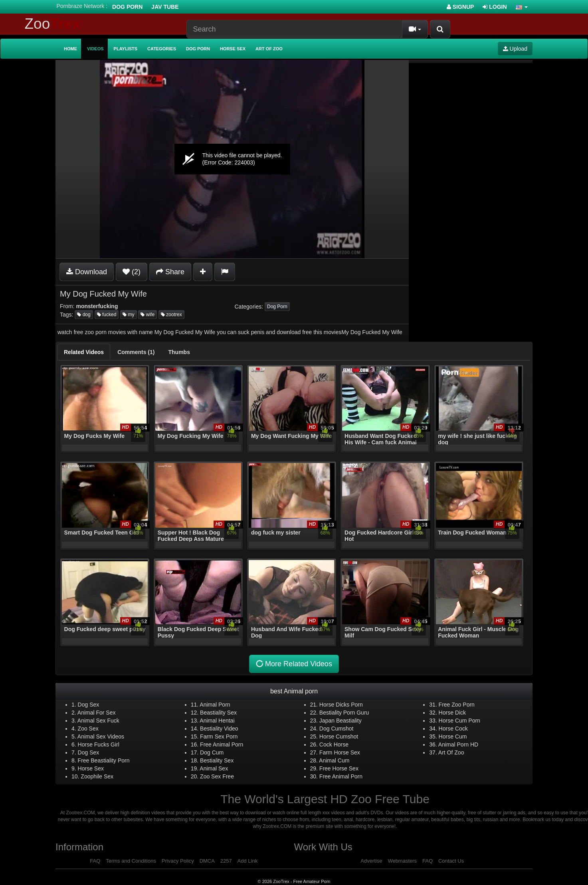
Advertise (371, 861)
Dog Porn (127, 7)
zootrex (171, 315)
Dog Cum (212, 752)
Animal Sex (214, 768)
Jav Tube (165, 7)
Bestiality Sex (217, 760)
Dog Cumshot (337, 729)
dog (84, 315)
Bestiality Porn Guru (344, 713)
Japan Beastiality (341, 721)
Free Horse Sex (339, 768)
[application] (232, 159)
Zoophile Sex (97, 776)
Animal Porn (215, 705)
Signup (460, 7)
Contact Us (451, 861)
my (128, 315)
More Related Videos (293, 664)
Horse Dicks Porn (341, 705)
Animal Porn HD (458, 744)
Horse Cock (453, 729)
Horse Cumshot (339, 737)
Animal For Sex (97, 713)
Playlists (126, 49)
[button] (522, 7)
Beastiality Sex (218, 713)
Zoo (53, 24)
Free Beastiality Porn (104, 760)
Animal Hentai (217, 721)
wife (147, 315)
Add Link (248, 861)
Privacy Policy (178, 861)
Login (495, 7)
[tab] (84, 352)
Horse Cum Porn (459, 721)
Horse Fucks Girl (99, 744)
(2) (132, 272)
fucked (107, 315)
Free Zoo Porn (457, 705)
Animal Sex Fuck (98, 721)
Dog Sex (89, 705)
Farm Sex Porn (219, 737)
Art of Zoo (269, 49)
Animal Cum (334, 760)
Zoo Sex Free (217, 776)
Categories (162, 49)
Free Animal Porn (222, 744)
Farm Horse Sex (340, 752)
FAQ (95, 861)
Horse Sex (233, 49)
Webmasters (402, 861)
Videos (95, 49)
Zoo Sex (88, 729)
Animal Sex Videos (101, 737)
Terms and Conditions (131, 861)
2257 (226, 861)
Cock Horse (334, 744)
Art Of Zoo (451, 752)
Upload (515, 49)
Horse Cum (453, 737)
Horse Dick (452, 713)
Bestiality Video (219, 729)
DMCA (207, 861)
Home (70, 49)
